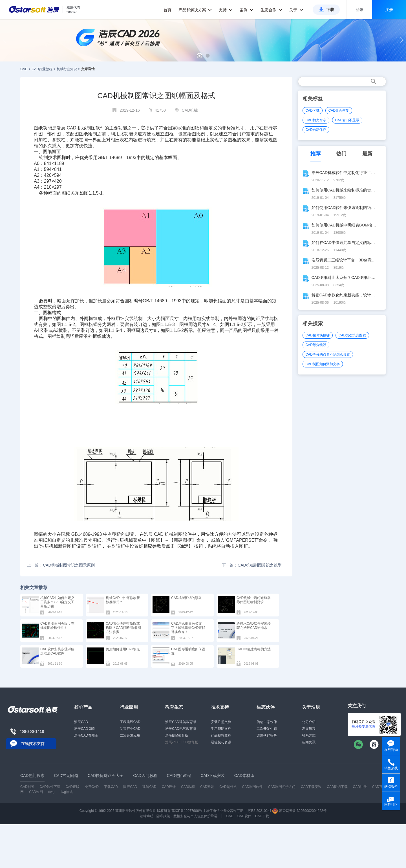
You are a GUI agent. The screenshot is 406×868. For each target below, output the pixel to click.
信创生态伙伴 (267, 722)
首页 (167, 10)
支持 (226, 10)
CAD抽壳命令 (316, 120)
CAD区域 (313, 111)
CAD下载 (262, 816)
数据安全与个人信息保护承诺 (195, 816)
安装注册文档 (221, 722)
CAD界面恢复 (339, 111)
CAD (24, 69)
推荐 (315, 154)
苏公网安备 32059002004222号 (299, 811)
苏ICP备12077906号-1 (188, 811)
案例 (247, 10)
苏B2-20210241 (260, 811)
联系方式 (309, 735)
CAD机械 (190, 110)
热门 (341, 154)
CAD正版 (72, 787)
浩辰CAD (81, 722)
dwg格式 (66, 792)
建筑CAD (149, 787)
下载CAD (111, 787)
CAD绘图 (36, 792)
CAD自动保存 (316, 130)
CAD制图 (27, 787)
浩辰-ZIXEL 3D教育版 (182, 742)
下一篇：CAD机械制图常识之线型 (252, 565)
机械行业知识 (67, 69)
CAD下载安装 (311, 787)
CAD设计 (169, 787)
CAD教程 (188, 787)
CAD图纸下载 (337, 787)
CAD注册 (360, 787)
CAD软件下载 (50, 787)
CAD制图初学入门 (282, 787)
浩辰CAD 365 (84, 729)
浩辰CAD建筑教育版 (181, 722)
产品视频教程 (221, 735)
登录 (359, 10)
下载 (330, 10)
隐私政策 (163, 816)
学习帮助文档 (221, 729)
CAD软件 (244, 816)
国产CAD (130, 787)
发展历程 (309, 729)
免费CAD (92, 787)
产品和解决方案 (195, 10)
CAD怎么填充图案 (352, 335)
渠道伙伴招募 (267, 735)
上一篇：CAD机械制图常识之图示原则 (61, 565)
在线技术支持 (33, 744)
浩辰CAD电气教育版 (181, 729)
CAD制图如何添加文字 (323, 364)
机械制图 (174, 534)
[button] (199, 56)
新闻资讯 (309, 742)
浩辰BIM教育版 (177, 735)
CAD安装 (207, 787)
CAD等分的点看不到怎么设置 (328, 354)
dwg (51, 792)
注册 (389, 10)
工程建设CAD (130, 722)
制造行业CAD (130, 729)
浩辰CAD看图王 (86, 735)
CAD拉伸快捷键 (318, 335)
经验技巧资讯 (221, 742)
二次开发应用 (130, 735)
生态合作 (271, 10)
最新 (367, 154)
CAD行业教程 (42, 69)
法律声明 (147, 816)
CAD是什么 (228, 787)
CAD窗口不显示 (347, 120)
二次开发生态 (267, 729)
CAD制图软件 (252, 787)
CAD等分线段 (316, 345)
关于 (296, 10)
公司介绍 (309, 722)
